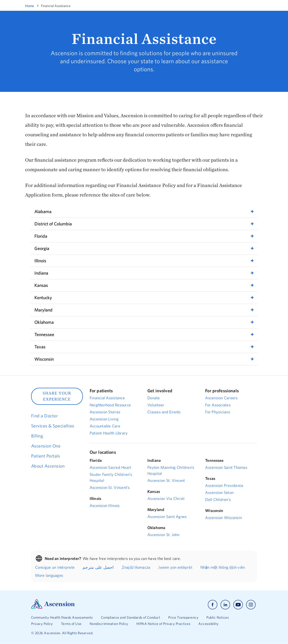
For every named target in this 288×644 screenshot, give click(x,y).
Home (30, 6)
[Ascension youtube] (238, 605)
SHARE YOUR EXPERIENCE (57, 396)
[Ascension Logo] (53, 608)
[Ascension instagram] (251, 605)
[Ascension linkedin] (225, 605)
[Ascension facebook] (213, 605)
